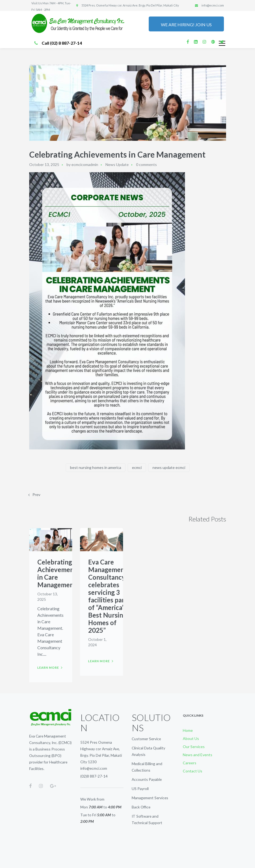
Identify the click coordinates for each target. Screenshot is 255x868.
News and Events (198, 755)
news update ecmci (169, 467)
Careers (190, 763)
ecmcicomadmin (85, 164)
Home (188, 730)
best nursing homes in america (96, 467)
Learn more (48, 668)
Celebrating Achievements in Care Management (58, 573)
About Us (191, 738)
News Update (117, 164)
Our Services (194, 747)
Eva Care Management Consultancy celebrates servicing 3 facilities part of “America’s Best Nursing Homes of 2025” (108, 596)
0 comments (146, 164)
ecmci (137, 467)
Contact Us (193, 771)
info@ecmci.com (94, 768)
